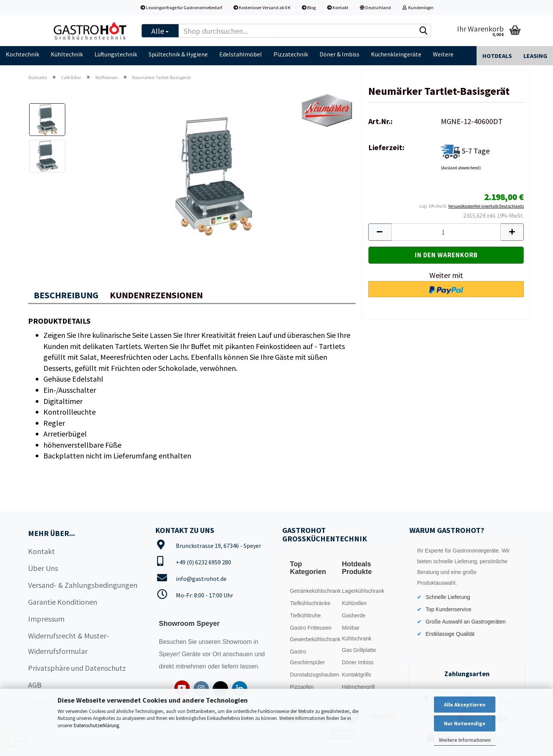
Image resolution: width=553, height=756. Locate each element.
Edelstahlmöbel (241, 54)
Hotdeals (497, 56)
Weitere (443, 54)
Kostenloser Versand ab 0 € (262, 7)
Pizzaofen (302, 687)
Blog (309, 7)
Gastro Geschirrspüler (307, 657)
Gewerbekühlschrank (314, 639)
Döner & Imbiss (339, 54)
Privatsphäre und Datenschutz (77, 668)
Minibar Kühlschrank (357, 633)
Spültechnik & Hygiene (178, 54)
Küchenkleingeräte (396, 54)
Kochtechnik (22, 54)
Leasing (535, 56)
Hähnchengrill (358, 687)
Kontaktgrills (356, 675)
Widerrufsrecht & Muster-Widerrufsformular (69, 643)
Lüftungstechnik (116, 54)
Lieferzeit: (386, 147)
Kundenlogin (418, 7)
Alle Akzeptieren (465, 705)
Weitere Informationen (465, 740)
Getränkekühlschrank (314, 591)
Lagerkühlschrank (363, 591)
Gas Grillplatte (359, 650)
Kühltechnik (67, 54)
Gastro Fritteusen (311, 628)
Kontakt (338, 7)
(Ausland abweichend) (461, 168)
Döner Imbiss (358, 662)
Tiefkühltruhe (305, 615)
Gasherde (353, 615)
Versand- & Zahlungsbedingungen (83, 585)
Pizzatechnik (291, 54)
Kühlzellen (354, 603)
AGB (35, 685)
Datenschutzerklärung (96, 725)
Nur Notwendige (465, 723)
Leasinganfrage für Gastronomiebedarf (181, 7)
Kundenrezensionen (156, 295)
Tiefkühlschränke (310, 603)
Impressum (46, 619)
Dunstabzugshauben (314, 675)
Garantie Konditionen (63, 602)
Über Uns (43, 568)
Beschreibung (66, 295)
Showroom (238, 642)
